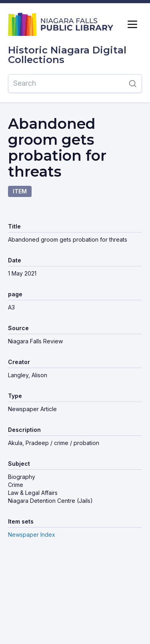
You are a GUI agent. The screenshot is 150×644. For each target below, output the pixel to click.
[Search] (66, 84)
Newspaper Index (32, 535)
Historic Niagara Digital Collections (67, 55)
